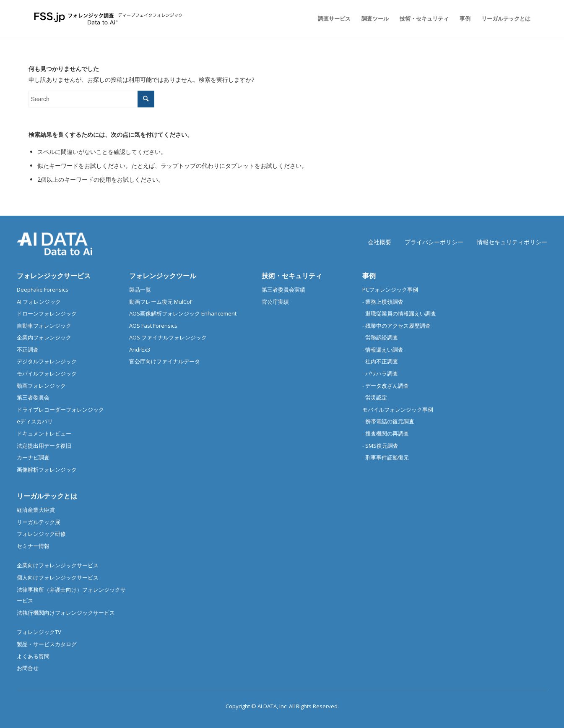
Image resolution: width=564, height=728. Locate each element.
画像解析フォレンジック (47, 470)
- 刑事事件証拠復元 (386, 457)
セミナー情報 (33, 546)
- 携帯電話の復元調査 (388, 421)
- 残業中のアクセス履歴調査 (396, 326)
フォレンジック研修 (41, 534)
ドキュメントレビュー (44, 433)
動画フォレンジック (41, 386)
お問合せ (28, 668)
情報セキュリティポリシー (512, 242)
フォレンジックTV (39, 632)
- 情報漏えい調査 (383, 350)
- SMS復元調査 (380, 446)
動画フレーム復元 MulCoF (161, 302)
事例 (369, 276)
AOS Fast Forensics (153, 326)
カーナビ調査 (33, 457)
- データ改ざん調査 (386, 386)
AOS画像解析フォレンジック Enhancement (183, 313)
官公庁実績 (275, 302)
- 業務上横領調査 (383, 302)
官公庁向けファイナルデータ (165, 361)
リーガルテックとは (47, 496)
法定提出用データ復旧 (44, 446)
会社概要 (379, 242)
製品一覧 (140, 290)
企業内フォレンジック (44, 337)
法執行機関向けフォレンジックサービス (66, 613)
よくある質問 (33, 656)
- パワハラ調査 (380, 373)
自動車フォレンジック (44, 326)
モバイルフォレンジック (47, 373)
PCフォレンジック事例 (390, 290)
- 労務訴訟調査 (380, 337)
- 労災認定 (375, 397)
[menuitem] (334, 18)
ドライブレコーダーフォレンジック (60, 410)
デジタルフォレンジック (47, 361)
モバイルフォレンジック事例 (398, 410)
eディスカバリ (35, 421)
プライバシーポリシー (434, 242)
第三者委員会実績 (283, 290)
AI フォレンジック (39, 302)
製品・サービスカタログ (47, 644)
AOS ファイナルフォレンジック (168, 337)
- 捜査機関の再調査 (386, 433)
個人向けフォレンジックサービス (58, 577)
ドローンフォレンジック (47, 313)
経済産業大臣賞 (36, 510)
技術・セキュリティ (292, 276)
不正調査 (28, 350)
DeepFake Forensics (43, 290)
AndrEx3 (140, 350)
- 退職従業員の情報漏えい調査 (399, 313)
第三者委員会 (33, 397)
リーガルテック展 (39, 522)
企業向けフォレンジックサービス (58, 565)
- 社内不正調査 (380, 361)
